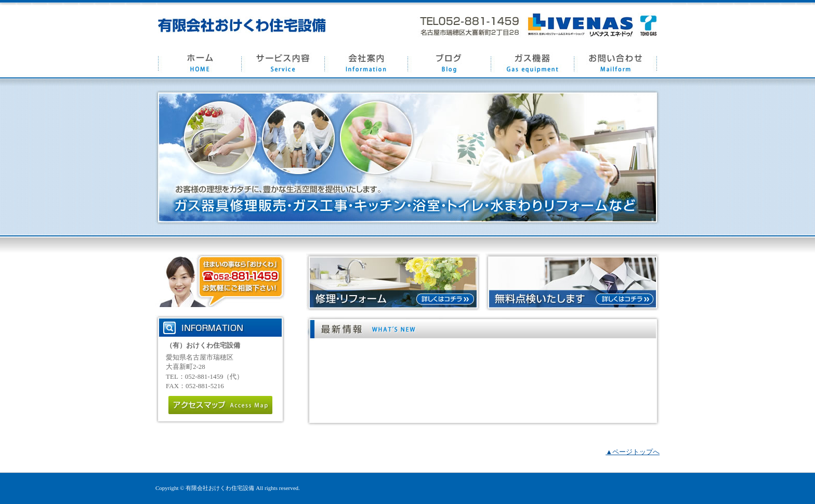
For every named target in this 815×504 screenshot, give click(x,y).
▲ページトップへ (633, 452)
